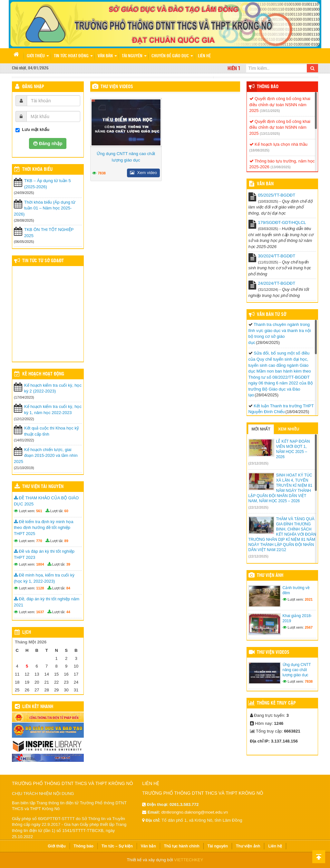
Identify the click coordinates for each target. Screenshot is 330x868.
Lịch (27, 633)
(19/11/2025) (270, 111)
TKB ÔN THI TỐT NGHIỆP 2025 (49, 233)
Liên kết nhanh (38, 707)
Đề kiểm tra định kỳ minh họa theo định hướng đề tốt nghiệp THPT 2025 (44, 528)
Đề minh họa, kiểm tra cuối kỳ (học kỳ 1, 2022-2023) (44, 578)
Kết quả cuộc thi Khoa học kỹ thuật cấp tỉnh (52, 431)
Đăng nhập (33, 87)
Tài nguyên (134, 56)
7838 (102, 173)
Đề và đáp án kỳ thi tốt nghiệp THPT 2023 (44, 554)
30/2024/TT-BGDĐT (277, 256)
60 (66, 511)
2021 (309, 599)
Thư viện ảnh (270, 576)
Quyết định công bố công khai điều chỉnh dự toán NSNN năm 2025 (280, 105)
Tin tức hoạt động (73, 56)
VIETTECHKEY (189, 860)
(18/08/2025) (259, 150)
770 (39, 541)
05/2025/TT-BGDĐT (277, 195)
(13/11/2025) (270, 134)
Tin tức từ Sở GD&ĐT (43, 261)
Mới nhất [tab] (261, 429)
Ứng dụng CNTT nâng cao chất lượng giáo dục (126, 157)
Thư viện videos (117, 87)
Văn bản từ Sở (272, 315)
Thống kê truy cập (276, 703)
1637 (40, 612)
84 (68, 588)
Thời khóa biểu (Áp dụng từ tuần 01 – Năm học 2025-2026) (45, 208)
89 (66, 541)
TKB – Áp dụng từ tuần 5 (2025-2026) (48, 184)
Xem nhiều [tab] (289, 429)
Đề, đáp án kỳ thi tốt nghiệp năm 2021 (47, 602)
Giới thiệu (38, 56)
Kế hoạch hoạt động (43, 374)
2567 (309, 627)
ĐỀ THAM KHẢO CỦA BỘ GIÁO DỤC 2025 (46, 501)
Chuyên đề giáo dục (172, 56)
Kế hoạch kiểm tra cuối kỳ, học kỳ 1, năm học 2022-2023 (53, 410)
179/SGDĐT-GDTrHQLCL (282, 222)
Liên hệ (204, 56)
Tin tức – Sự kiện (117, 846)
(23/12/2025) (258, 463)
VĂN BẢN (265, 184)
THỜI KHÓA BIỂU (37, 170)
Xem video (143, 173)
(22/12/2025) (258, 507)
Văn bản (107, 56)
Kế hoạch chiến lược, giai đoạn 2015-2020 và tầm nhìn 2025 (46, 456)
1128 (40, 588)
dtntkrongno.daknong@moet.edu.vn (194, 812)
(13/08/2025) (280, 167)
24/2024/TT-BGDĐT (277, 283)
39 (68, 564)
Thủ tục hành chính (182, 846)
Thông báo (268, 87)
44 (68, 612)
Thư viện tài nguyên (43, 487)
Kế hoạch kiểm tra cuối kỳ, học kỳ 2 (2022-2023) (53, 388)
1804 (40, 564)
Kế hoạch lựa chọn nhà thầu (278, 144)
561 (39, 511)
